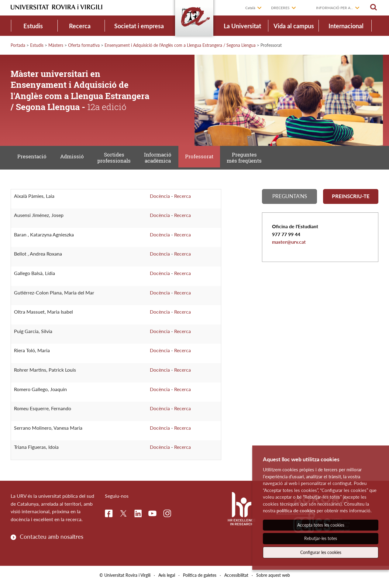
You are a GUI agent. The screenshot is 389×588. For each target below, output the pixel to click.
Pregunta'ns (289, 201)
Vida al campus (294, 26)
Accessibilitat (236, 578)
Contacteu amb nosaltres (52, 540)
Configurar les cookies (321, 552)
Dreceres (280, 8)
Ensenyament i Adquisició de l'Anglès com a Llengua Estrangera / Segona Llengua (180, 45)
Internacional (346, 26)
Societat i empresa (139, 26)
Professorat (208, 159)
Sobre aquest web (273, 578)
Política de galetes (200, 578)
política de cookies (296, 511)
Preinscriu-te (351, 201)
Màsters (56, 45)
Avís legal (167, 578)
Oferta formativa (84, 45)
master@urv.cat (289, 247)
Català (250, 8)
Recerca (80, 26)
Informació (165, 159)
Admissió (75, 159)
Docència (160, 199)
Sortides (119, 159)
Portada (18, 45)
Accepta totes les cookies (321, 525)
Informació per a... (335, 8)
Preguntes (255, 159)
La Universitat (242, 26)
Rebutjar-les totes (321, 538)
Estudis (33, 26)
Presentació (33, 159)
